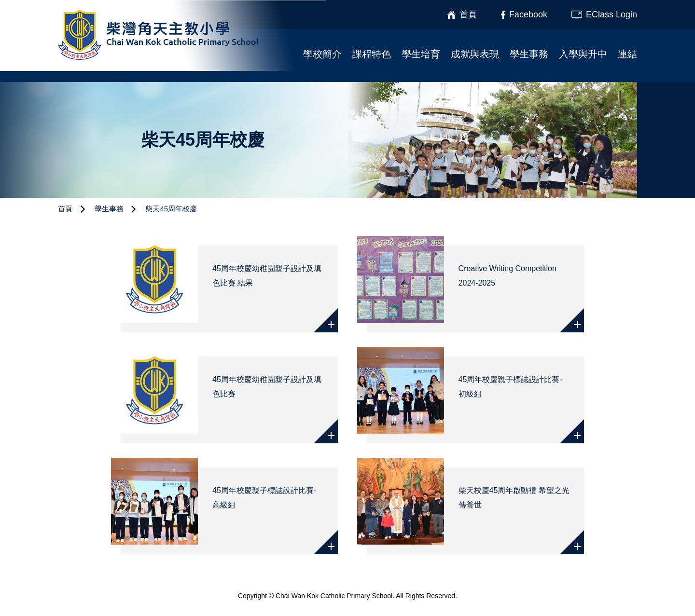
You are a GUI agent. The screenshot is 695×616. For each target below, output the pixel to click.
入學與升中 (583, 54)
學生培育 (421, 54)
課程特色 (372, 54)
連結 (627, 54)
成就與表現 (475, 54)
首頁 (65, 209)
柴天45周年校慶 (171, 209)
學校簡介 (322, 54)
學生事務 (529, 54)
